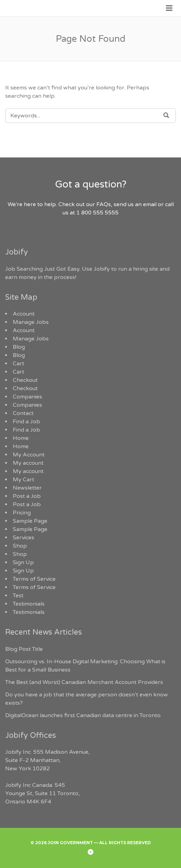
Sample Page (30, 521)
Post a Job (27, 496)
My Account (29, 455)
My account (28, 463)
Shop (20, 546)
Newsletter (27, 488)
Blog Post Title (24, 649)
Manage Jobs (31, 322)
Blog (19, 347)
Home (21, 438)
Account (24, 314)
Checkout (25, 380)
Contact (23, 413)
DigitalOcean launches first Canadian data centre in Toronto (83, 715)
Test (18, 596)
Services (23, 538)
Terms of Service (34, 579)
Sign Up (23, 562)
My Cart (23, 480)
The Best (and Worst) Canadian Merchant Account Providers (84, 682)
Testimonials (29, 604)
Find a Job (26, 422)
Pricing (22, 513)
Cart (18, 364)
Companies (27, 397)
